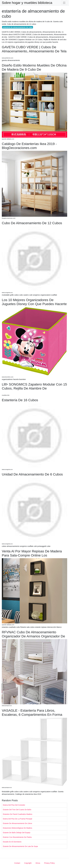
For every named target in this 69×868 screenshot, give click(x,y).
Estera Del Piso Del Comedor (14, 805)
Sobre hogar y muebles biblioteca (27, 3)
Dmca (38, 863)
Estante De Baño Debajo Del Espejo (17, 833)
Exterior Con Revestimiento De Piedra (17, 837)
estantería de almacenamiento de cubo (18, 27)
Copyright (28, 863)
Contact (17, 863)
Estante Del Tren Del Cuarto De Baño (17, 810)
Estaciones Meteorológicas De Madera (17, 828)
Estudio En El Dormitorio (12, 842)
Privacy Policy (49, 863)
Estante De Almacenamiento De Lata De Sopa (20, 846)
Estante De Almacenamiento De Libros (17, 823)
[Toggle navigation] (64, 3)
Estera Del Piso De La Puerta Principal (17, 819)
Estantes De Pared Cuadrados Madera (18, 814)
